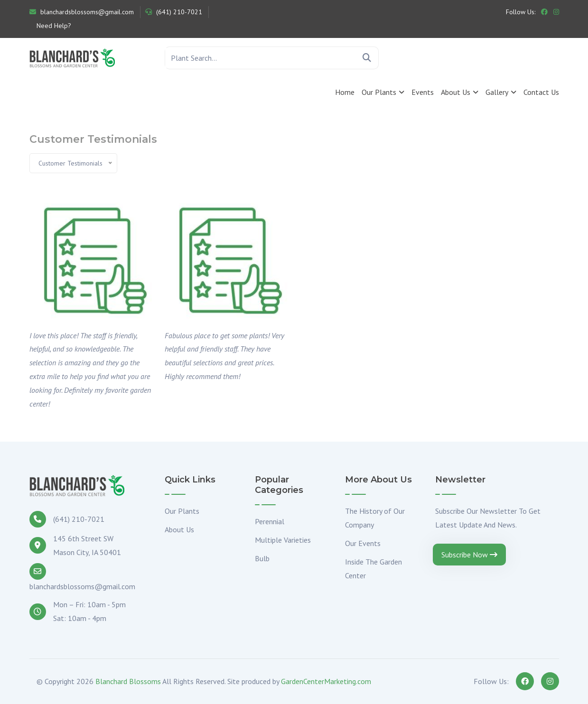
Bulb (262, 558)
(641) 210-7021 (174, 12)
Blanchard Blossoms (128, 681)
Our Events (363, 543)
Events (423, 92)
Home (345, 92)
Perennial (270, 521)
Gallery (497, 92)
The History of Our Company (375, 518)
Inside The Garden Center (373, 569)
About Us (456, 92)
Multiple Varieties (283, 540)
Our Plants (379, 92)
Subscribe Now (469, 555)
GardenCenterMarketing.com (326, 681)
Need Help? (53, 26)
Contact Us (541, 92)
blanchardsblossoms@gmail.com (82, 12)
